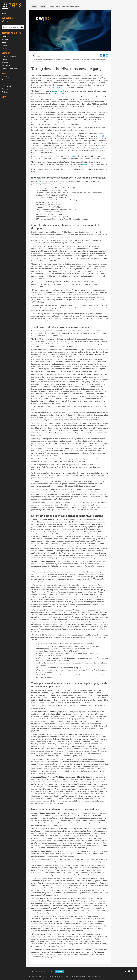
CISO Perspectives (9, 56)
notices (75, 156)
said (102, 136)
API (3, 100)
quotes (99, 148)
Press (4, 80)
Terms (38, 971)
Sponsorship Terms (47, 971)
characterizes (57, 91)
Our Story (5, 77)
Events (4, 45)
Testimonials (7, 86)
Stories (4, 42)
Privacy (31, 971)
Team (4, 83)
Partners (5, 92)
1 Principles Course (10, 69)
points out (86, 164)
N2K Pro (5, 21)
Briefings (5, 39)
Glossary (5, 48)
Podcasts (5, 36)
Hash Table (6, 65)
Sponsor (5, 89)
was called (61, 88)
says (39, 181)
